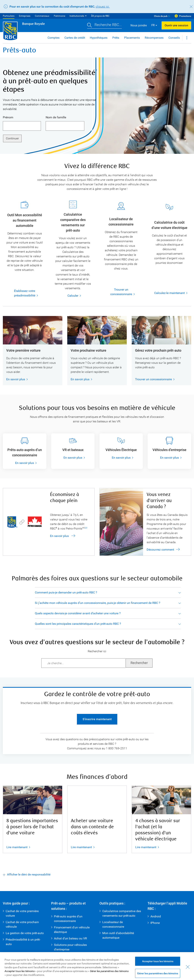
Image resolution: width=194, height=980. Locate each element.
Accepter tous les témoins (158, 972)
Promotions (185, 16)
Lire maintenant (17, 847)
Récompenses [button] (154, 38)
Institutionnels (77, 16)
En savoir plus (16, 379)
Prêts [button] (116, 38)
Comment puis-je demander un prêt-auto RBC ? (66, 592)
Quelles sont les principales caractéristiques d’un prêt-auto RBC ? (78, 624)
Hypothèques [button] (99, 38)
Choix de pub (161, 16)
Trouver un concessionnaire (117, 292)
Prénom (8, 117)
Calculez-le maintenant (169, 293)
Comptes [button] (54, 38)
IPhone (155, 923)
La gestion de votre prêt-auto (25, 933)
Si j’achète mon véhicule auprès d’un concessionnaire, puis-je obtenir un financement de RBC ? (98, 603)
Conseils (174, 38)
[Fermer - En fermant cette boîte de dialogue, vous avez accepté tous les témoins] (188, 977)
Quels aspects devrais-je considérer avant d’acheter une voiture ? (78, 613)
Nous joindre (139, 25)
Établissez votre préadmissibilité (21, 293)
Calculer (73, 296)
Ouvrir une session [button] (176, 25)
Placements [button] (132, 38)
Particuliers (9, 16)
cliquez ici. (103, 7)
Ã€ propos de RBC (100, 16)
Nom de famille (56, 117)
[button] (104, 25)
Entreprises (25, 16)
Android (156, 916)
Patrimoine (59, 16)
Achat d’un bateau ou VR (70, 938)
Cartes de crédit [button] (75, 38)
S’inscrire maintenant (97, 719)
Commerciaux (42, 16)
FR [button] (153, 25)
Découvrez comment (160, 550)
